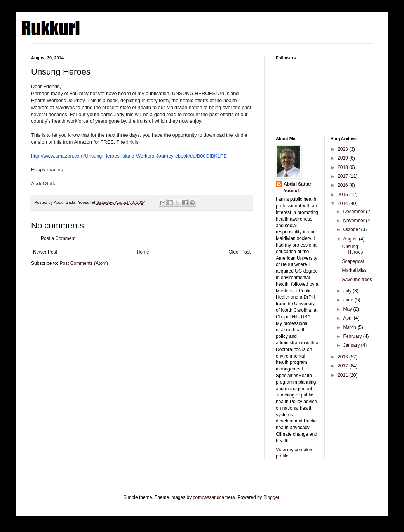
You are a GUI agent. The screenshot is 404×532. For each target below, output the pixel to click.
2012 (343, 366)
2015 (343, 195)
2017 (343, 176)
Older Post (239, 252)
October (352, 229)
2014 (343, 203)
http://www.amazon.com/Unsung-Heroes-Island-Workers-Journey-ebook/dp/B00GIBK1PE (129, 156)
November (354, 221)
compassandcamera (214, 497)
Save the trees (357, 280)
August (351, 239)
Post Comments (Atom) (84, 263)
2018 (343, 167)
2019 (343, 158)
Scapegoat (353, 261)
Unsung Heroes (352, 249)
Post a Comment (58, 238)
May (348, 309)
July (348, 291)
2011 (343, 375)
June (349, 300)
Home (143, 252)
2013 (343, 357)
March (350, 327)
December (354, 212)
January (352, 345)
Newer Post (45, 252)
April (348, 318)
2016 (343, 185)
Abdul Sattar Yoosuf (297, 187)
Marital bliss (354, 270)
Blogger (271, 497)
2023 (343, 149)
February (353, 336)
